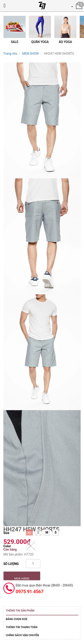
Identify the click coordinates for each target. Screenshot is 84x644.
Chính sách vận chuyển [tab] (22, 635)
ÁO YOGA (65, 42)
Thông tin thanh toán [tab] (22, 627)
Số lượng (11, 564)
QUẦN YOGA (40, 42)
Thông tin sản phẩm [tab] (20, 611)
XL (29, 532)
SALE (14, 42)
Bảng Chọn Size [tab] (17, 619)
